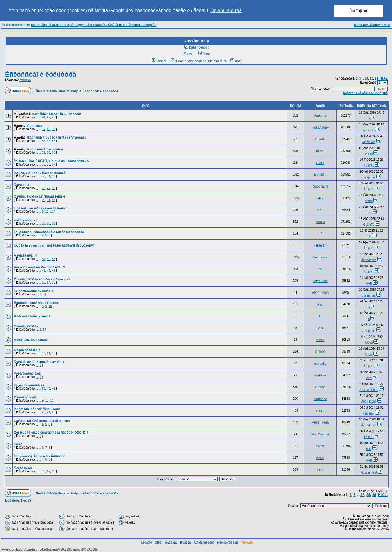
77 (49, 188)
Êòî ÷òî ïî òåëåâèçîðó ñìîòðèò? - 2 (39, 267)
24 (49, 412)
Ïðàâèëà (185, 543)
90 (44, 200)
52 (54, 176)
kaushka (320, 175)
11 (52, 212)
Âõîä (236, 61)
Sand (320, 328)
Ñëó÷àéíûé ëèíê (228, 543)
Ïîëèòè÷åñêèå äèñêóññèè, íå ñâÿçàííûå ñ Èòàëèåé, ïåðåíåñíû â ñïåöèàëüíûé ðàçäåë (94, 25)
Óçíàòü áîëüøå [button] (226, 10)
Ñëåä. (384, 79)
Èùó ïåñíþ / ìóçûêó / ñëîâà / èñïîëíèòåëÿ (57, 137)
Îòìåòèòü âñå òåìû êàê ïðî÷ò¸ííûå (365, 93)
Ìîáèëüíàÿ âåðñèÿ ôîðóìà (372, 25)
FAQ (188, 54)
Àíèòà (320, 340)
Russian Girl (369, 472)
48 (54, 271)
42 (49, 117)
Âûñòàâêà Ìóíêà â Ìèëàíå (32, 316)
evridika (25, 80)
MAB (369, 284)
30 (54, 153)
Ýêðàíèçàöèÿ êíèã (27, 374)
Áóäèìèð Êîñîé (369, 390)
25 (54, 412)
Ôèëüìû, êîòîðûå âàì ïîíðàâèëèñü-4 (39, 196)
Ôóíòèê (320, 352)
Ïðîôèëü (160, 61)
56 (49, 164)
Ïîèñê (204, 54)
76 (44, 188)
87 (54, 141)
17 (44, 129)
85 (44, 141)
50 (44, 176)
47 (49, 271)
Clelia (320, 163)
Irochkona (320, 257)
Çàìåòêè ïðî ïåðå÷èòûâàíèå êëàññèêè (42, 421)
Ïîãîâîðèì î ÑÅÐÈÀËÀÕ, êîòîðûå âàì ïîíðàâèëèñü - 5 (51, 161)
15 (54, 282)
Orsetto (320, 139)
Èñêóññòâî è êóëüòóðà (41, 74)
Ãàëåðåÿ (171, 543)
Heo (320, 304)
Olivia (369, 354)
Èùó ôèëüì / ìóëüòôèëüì (45, 149)
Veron (369, 154)
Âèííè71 (369, 166)
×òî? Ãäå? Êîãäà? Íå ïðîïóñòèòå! (56, 114)
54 (49, 259)
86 (49, 141)
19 (54, 129)
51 (49, 176)
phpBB (18, 549)
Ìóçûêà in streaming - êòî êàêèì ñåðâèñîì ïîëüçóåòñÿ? (54, 245)
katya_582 (320, 281)
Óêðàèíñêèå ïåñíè (27, 350)
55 (44, 164)
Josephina (369, 177)
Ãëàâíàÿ (146, 543)
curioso (320, 387)
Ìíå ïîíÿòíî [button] (359, 11)
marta (369, 201)
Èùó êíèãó (35, 126)
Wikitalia (247, 543)
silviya (320, 446)
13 (44, 282)
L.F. (369, 213)
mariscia (369, 130)
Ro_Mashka (320, 434)
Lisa (320, 470)
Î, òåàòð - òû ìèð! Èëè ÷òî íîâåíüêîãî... (42, 208)
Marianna (320, 116)
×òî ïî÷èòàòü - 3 (26, 220)
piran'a (320, 222)
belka (320, 458)
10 (47, 212)
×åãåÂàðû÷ (320, 127)
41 (44, 117)
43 (54, 117)
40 (49, 389)
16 (44, 471)
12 (54, 353)
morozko (320, 363)
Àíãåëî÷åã (369, 142)
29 (377, 79)
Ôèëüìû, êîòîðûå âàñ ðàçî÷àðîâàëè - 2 (42, 279)
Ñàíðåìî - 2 (22, 185)
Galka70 (369, 225)
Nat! (320, 210)
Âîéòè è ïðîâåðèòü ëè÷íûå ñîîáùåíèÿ (199, 61)
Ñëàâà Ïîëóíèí (24, 468)
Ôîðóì (159, 543)
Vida (369, 378)
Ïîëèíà (320, 151)
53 (44, 259)
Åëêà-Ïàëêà (369, 260)
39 (44, 389)
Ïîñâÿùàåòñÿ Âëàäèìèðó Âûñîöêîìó (40, 456)
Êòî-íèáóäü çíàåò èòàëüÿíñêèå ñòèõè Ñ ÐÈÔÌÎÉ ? (51, 433)
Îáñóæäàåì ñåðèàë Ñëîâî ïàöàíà (37, 409)
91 (49, 200)
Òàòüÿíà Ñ (320, 186)
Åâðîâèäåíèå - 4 (26, 255)
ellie (320, 198)
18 (49, 129)
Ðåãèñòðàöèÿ (197, 47)
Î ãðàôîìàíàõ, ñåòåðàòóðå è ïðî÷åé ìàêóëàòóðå (49, 232)
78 (54, 188)
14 (49, 282)
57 (54, 164)
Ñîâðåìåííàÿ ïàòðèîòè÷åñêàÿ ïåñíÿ (39, 362)
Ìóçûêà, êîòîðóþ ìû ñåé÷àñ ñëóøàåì (40, 173)
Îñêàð (18, 444)
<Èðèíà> (320, 245)
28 (372, 79)
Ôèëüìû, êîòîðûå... (27, 326)
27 (366, 79)
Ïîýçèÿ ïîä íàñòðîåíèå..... (31, 385)
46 (44, 271)
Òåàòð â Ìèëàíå (25, 397)
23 (44, 412)
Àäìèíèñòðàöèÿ (204, 543)
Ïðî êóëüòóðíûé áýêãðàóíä (34, 291)
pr (369, 118)
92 (54, 200)
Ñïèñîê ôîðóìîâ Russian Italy (57, 91)
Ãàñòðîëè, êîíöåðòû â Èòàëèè (36, 303)
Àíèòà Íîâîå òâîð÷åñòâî (31, 340)
